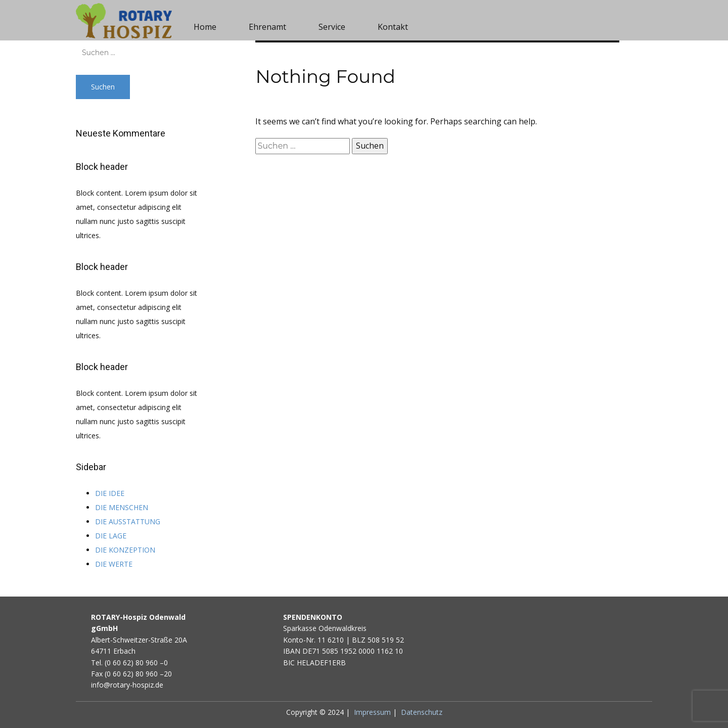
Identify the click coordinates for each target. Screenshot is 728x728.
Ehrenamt (267, 27)
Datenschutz (422, 712)
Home (205, 27)
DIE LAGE (111, 536)
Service (332, 27)
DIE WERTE (114, 564)
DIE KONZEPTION (125, 550)
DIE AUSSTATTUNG (128, 521)
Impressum (372, 712)
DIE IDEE (110, 493)
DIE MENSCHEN (122, 507)
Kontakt (393, 27)
